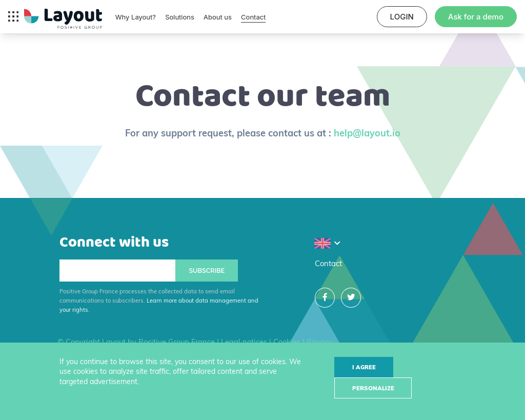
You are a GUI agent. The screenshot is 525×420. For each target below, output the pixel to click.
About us (218, 17)
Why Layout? (136, 17)
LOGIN (402, 17)
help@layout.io (367, 133)
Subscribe (207, 271)
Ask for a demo (476, 17)
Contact (253, 17)
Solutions (180, 17)
